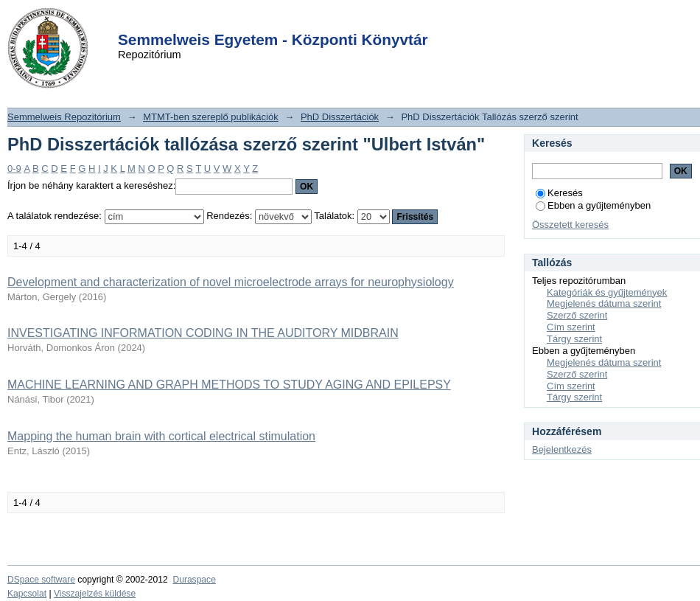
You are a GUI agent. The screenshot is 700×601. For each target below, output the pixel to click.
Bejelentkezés (562, 449)
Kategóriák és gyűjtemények (607, 292)
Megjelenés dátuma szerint (604, 303)
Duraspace (194, 580)
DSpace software (41, 580)
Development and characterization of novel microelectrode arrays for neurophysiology (231, 282)
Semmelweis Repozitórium (64, 117)
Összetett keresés (570, 225)
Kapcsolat (27, 594)
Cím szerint (571, 327)
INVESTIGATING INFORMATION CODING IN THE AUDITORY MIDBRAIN (203, 333)
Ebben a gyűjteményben (593, 205)
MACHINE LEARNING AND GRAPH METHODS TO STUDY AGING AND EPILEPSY (229, 385)
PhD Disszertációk (340, 117)
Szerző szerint (577, 315)
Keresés (559, 193)
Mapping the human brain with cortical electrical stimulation (161, 436)
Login (323, 21)
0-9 (14, 169)
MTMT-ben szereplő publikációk (211, 117)
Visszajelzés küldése (95, 594)
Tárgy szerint (574, 339)
